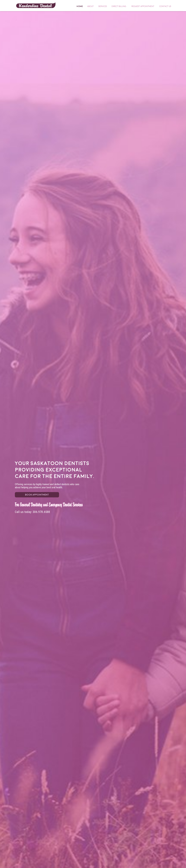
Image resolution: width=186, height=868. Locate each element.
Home (36, 5)
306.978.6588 (41, 512)
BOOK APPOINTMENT (37, 495)
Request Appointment (143, 6)
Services (103, 6)
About (90, 6)
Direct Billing (119, 6)
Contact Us (165, 6)
